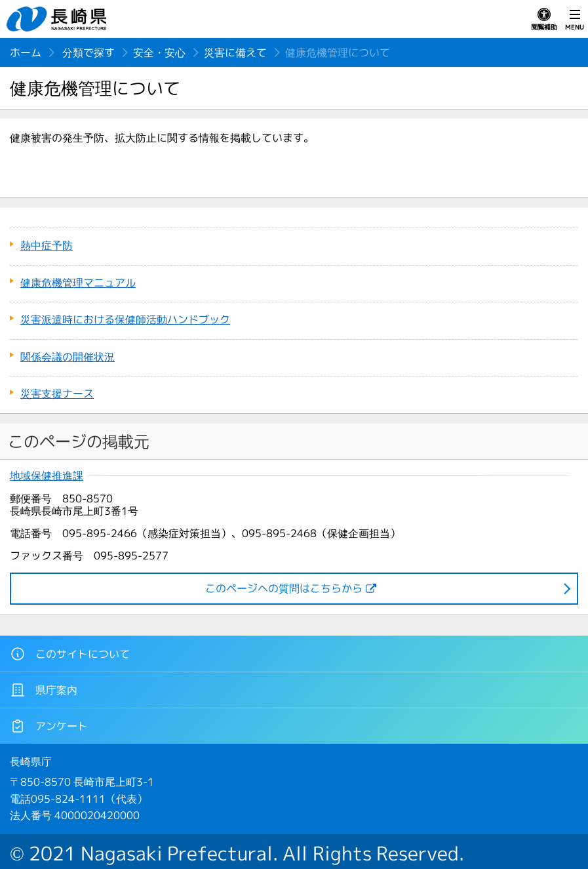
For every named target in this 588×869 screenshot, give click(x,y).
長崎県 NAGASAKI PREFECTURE (58, 19)
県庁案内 (44, 690)
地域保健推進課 (47, 476)
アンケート (49, 726)
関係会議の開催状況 (68, 357)
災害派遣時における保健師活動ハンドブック (125, 319)
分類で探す (88, 52)
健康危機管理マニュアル (78, 283)
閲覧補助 (544, 20)
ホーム (26, 52)
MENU (575, 20)
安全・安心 (159, 52)
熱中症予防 (47, 245)
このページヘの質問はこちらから (284, 588)
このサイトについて (70, 654)
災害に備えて (235, 52)
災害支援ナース (57, 394)
